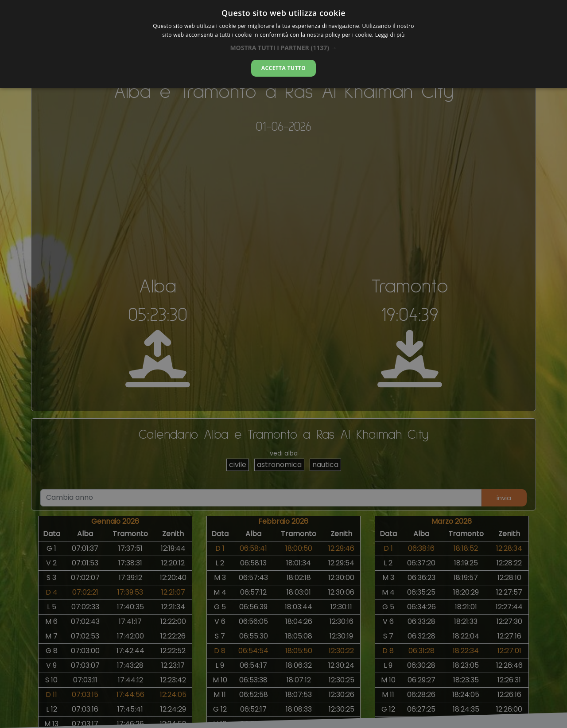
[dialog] (283, 44)
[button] (283, 48)
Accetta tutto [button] (283, 68)
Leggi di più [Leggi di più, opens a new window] (390, 35)
